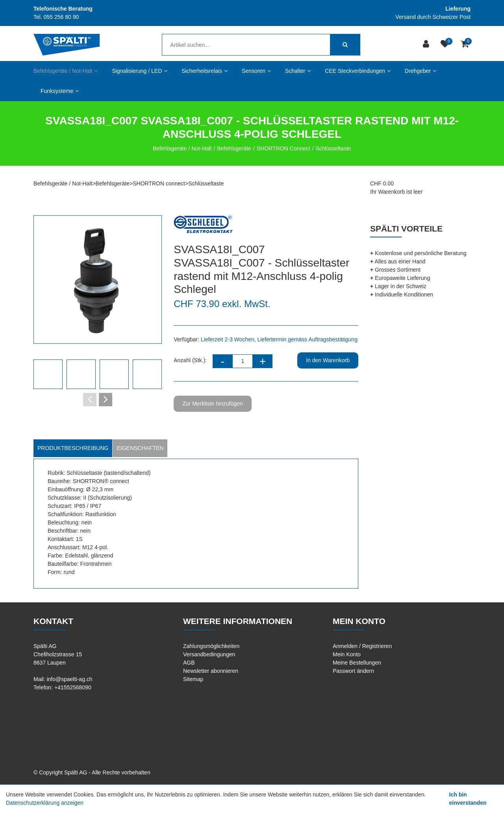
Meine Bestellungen (357, 663)
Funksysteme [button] (60, 91)
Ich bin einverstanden (468, 799)
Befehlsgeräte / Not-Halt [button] (66, 71)
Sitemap (193, 679)
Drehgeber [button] (421, 71)
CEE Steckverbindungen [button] (358, 71)
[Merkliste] (446, 45)
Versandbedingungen (209, 654)
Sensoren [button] (256, 71)
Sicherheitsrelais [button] (205, 71)
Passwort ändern (353, 671)
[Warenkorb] (466, 45)
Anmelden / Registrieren (362, 646)
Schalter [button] (298, 71)
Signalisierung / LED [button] (140, 71)
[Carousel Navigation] (98, 400)
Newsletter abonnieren (211, 671)
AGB (189, 663)
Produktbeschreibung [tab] (73, 448)
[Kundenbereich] (427, 45)
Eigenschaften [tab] (140, 448)
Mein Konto (347, 654)
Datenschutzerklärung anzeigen (45, 803)
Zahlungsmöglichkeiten (211, 646)
